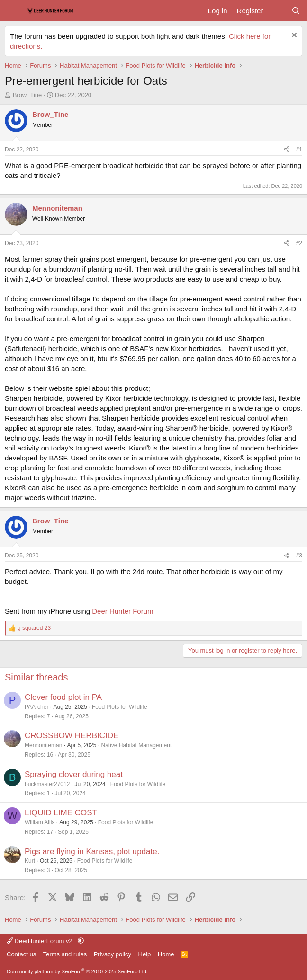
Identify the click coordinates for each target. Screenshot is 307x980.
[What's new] (277, 11)
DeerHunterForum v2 (40, 941)
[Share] (287, 150)
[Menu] (13, 11)
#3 (299, 556)
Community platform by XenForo (77, 971)
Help (145, 954)
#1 (299, 150)
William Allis (40, 822)
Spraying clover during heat (74, 774)
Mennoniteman (43, 745)
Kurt (30, 861)
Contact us (21, 954)
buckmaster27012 (47, 784)
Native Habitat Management (136, 745)
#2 (299, 243)
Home (166, 954)
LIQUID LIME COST (61, 813)
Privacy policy (113, 954)
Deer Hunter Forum (122, 611)
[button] (81, 941)
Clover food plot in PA (63, 697)
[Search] (296, 11)
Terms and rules (65, 954)
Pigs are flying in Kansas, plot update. (92, 852)
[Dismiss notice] (293, 36)
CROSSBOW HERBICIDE (72, 736)
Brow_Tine (27, 95)
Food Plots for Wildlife (120, 707)
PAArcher (36, 707)
